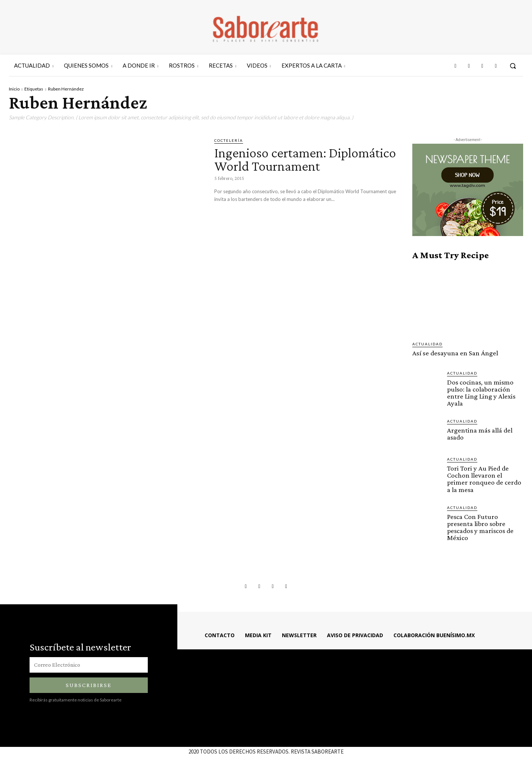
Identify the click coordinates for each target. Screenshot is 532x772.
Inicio (14, 89)
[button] (513, 66)
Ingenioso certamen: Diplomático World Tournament (273, 166)
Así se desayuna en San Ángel (455, 353)
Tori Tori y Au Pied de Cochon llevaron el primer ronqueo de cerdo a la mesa (484, 478)
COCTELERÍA (229, 140)
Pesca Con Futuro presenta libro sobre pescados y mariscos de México (480, 526)
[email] (89, 664)
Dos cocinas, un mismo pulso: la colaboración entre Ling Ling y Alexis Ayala (481, 392)
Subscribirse (89, 684)
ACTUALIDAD (427, 344)
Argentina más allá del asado (480, 433)
